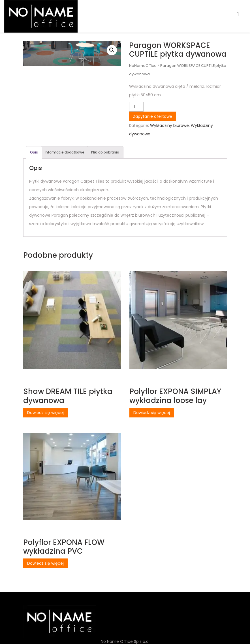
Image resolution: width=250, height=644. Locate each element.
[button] (112, 50)
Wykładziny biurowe (169, 125)
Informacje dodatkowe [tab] (65, 152)
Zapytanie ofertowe (153, 116)
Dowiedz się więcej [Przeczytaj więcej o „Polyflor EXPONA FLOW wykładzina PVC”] (45, 563)
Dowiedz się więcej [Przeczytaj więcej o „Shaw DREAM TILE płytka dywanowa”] (45, 413)
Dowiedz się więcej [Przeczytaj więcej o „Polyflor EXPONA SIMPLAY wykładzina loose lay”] (152, 413)
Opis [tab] (34, 152)
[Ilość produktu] (136, 107)
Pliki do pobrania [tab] (105, 152)
